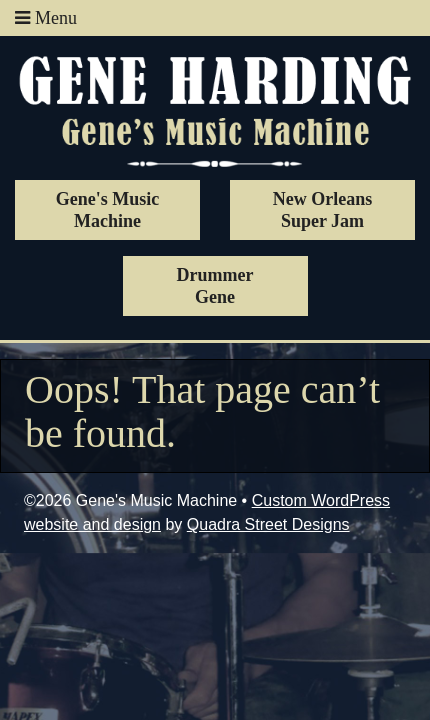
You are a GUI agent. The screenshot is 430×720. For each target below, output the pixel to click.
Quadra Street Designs (268, 524)
